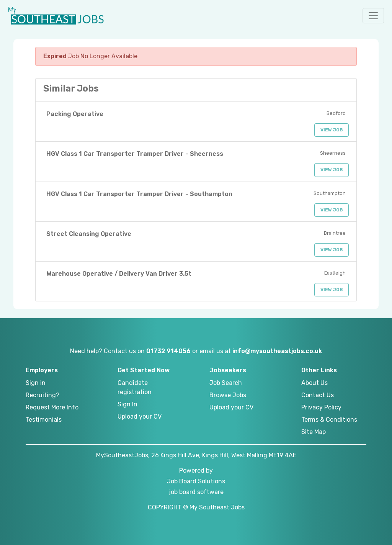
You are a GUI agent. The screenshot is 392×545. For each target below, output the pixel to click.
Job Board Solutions (196, 481)
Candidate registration (135, 387)
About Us (314, 383)
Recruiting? (42, 395)
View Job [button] (332, 130)
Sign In (127, 404)
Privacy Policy (321, 407)
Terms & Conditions (329, 420)
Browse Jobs (228, 395)
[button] (373, 16)
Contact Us (318, 395)
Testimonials (44, 420)
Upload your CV (140, 417)
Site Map (314, 432)
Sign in (36, 383)
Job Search (226, 383)
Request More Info (52, 407)
